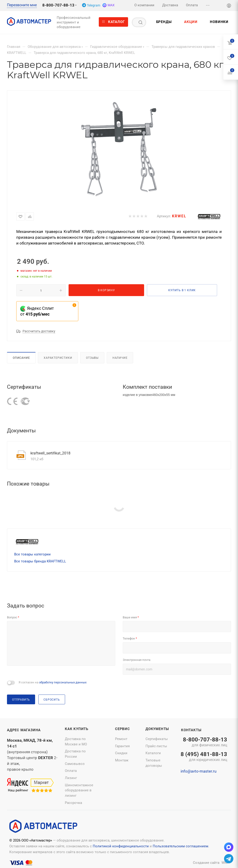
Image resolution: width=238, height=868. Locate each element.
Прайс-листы (156, 746)
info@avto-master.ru (198, 771)
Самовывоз (75, 764)
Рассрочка (73, 803)
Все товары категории (32, 554)
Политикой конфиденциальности (121, 846)
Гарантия (122, 746)
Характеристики (58, 358)
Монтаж (122, 760)
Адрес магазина (24, 730)
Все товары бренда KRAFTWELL (40, 561)
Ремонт (121, 739)
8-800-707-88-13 (58, 5)
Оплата (71, 771)
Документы (157, 729)
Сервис (122, 729)
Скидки (121, 753)
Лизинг (71, 778)
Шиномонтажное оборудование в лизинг (79, 790)
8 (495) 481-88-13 (204, 757)
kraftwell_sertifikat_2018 (50, 453)
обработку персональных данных (63, 682)
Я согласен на (53, 682)
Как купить (77, 729)
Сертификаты (157, 739)
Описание (21, 358)
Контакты (191, 730)
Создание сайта (206, 863)
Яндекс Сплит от (37, 311)
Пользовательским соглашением (180, 846)
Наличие (120, 358)
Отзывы (92, 358)
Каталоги (153, 753)
